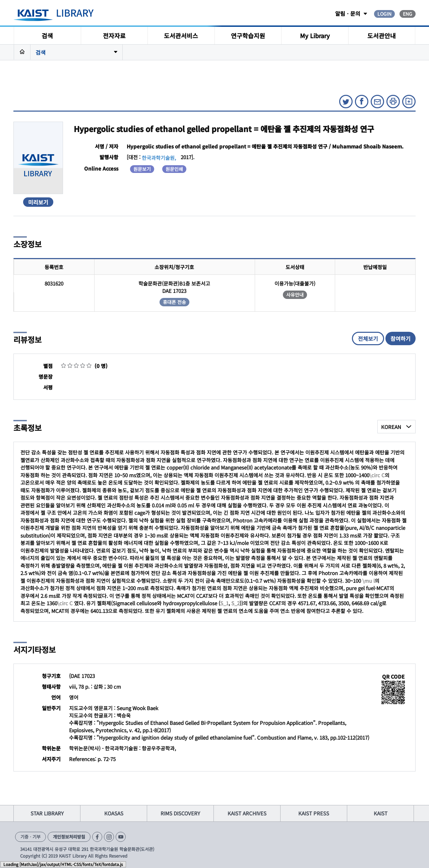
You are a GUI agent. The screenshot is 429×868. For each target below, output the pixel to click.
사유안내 (295, 295)
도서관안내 (382, 36)
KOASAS (114, 813)
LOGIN (384, 14)
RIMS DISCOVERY (180, 813)
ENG (408, 14)
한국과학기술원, (159, 158)
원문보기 (142, 169)
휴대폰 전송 (174, 302)
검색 (47, 36)
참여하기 (401, 338)
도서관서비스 (181, 36)
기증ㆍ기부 (30, 837)
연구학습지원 (248, 36)
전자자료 (114, 36)
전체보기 (368, 338)
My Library (315, 36)
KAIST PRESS (314, 813)
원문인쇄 (174, 169)
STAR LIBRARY (47, 813)
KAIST (381, 813)
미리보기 (38, 202)
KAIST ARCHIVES (247, 813)
